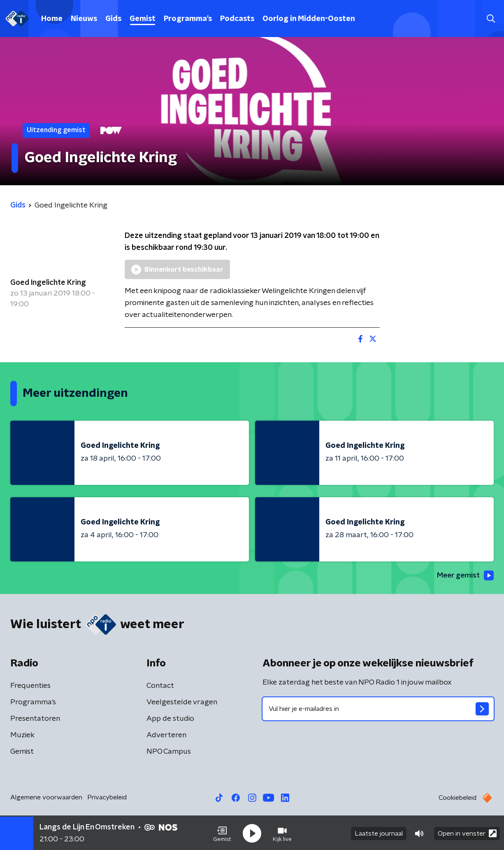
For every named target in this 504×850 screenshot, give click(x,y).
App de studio (170, 719)
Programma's (188, 19)
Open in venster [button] (467, 833)
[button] (222, 833)
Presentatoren (35, 719)
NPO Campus (169, 752)
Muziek (22, 736)
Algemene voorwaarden (46, 798)
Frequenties (30, 686)
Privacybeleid (107, 798)
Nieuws (84, 19)
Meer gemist (465, 576)
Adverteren (166, 736)
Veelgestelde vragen (182, 703)
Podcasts (237, 19)
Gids (113, 19)
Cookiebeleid (458, 798)
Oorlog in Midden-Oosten (309, 19)
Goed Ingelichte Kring (48, 283)
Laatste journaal (379, 833)
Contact (160, 686)
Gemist (143, 19)
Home (52, 19)
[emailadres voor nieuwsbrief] (378, 709)
